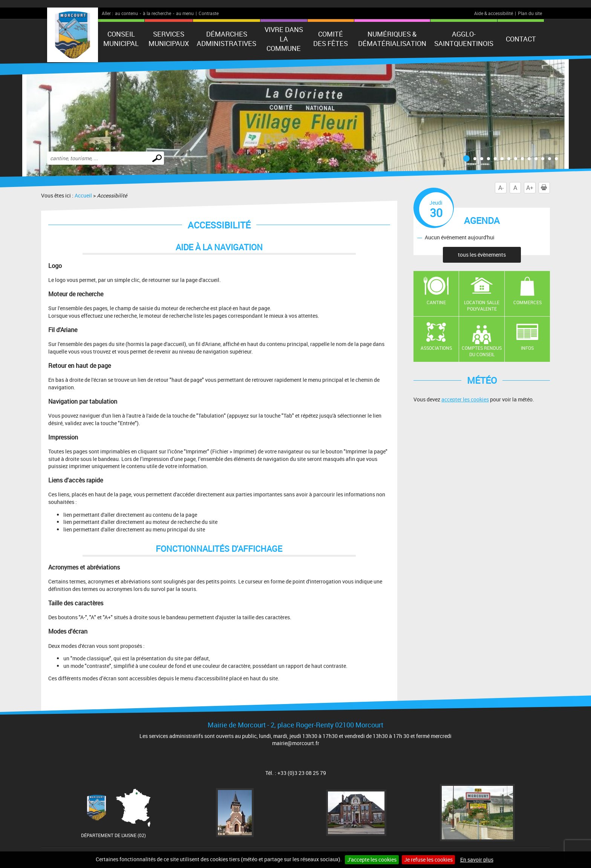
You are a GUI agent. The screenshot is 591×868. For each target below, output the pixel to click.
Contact (521, 39)
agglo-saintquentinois (464, 39)
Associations (436, 348)
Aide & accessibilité (494, 13)
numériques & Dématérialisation (392, 39)
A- (501, 188)
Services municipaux (169, 39)
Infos (527, 348)
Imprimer (545, 188)
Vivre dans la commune (284, 39)
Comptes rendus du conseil (482, 351)
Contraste (209, 13)
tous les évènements (482, 255)
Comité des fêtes (331, 39)
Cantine (436, 302)
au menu (185, 13)
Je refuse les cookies (428, 860)
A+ (530, 188)
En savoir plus (477, 860)
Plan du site (530, 13)
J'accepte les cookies (372, 860)
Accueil (83, 195)
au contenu (126, 13)
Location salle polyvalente (482, 305)
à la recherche (157, 13)
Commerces (527, 302)
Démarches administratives (227, 39)
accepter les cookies (465, 399)
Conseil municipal (121, 39)
